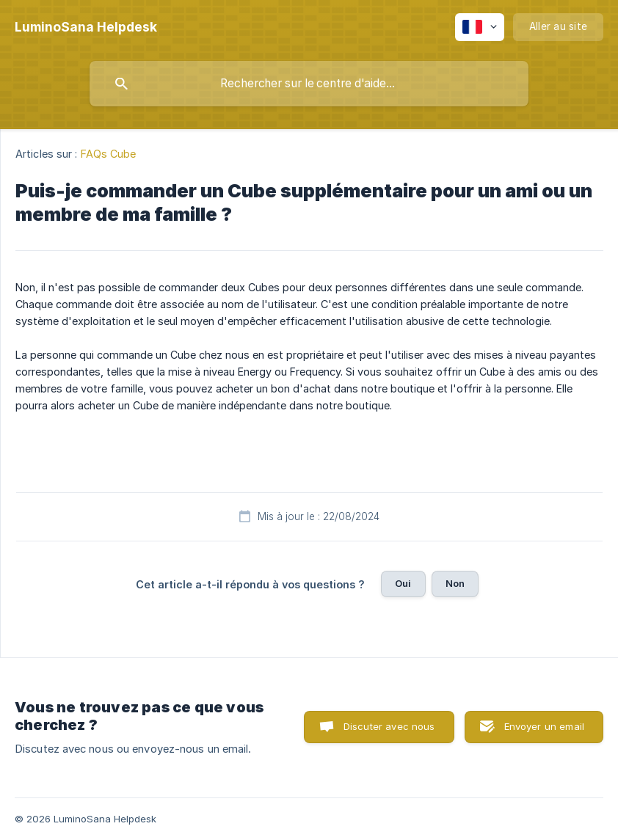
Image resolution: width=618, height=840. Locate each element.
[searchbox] (309, 84)
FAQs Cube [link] (109, 154)
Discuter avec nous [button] (389, 726)
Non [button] (455, 583)
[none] (86, 27)
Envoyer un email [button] (544, 726)
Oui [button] (403, 583)
